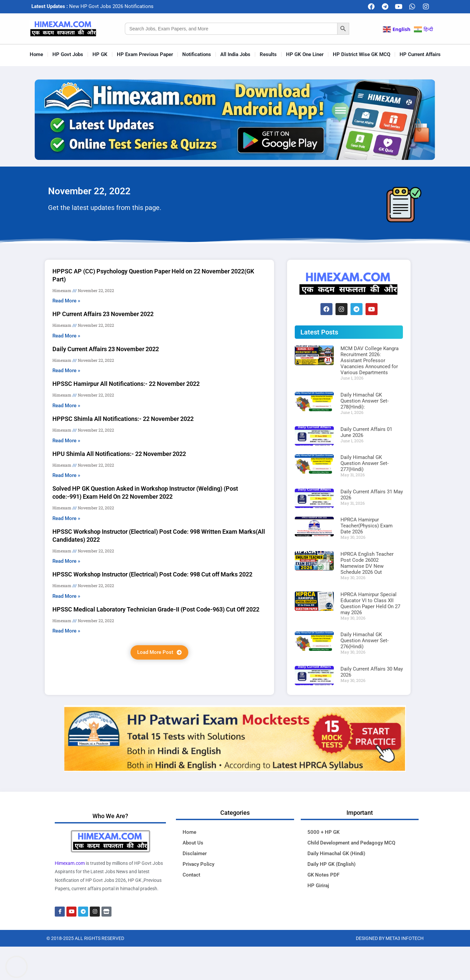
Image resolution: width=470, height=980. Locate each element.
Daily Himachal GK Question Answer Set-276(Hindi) (365, 641)
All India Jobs (235, 54)
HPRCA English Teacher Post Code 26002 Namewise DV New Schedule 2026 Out (367, 563)
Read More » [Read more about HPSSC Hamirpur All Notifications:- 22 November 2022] (66, 406)
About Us (193, 843)
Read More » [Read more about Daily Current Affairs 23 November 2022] (66, 371)
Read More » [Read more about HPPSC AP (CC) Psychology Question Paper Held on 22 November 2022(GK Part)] (66, 301)
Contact (191, 875)
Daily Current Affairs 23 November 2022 (106, 349)
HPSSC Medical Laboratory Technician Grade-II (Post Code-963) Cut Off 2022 (156, 609)
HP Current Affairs (420, 54)
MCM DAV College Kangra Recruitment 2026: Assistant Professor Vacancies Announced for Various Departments (370, 360)
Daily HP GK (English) (331, 864)
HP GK (100, 54)
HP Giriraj (318, 886)
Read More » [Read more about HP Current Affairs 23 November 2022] (66, 336)
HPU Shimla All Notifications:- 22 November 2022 (119, 454)
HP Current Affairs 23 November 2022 (103, 314)
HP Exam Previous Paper (145, 54)
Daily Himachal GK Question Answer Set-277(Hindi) (365, 463)
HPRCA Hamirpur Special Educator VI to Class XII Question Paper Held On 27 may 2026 (370, 603)
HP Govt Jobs (68, 54)
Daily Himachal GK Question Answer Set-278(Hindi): (365, 401)
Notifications (197, 54)
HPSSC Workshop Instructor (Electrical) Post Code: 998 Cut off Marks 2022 (152, 574)
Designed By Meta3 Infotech (390, 938)
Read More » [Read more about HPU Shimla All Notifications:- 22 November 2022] (66, 475)
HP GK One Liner (305, 54)
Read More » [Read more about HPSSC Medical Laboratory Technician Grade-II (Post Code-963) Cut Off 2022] (66, 631)
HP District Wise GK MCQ (362, 54)
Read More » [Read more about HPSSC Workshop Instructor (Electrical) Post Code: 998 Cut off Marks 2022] (66, 596)
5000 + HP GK (323, 832)
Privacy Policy (198, 864)
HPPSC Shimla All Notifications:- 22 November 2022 (123, 419)
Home (36, 54)
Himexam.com (70, 863)
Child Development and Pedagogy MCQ (351, 843)
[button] (159, 652)
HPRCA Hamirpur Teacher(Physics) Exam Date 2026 (367, 526)
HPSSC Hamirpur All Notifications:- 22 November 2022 (126, 384)
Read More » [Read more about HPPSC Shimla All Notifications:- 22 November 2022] (66, 441)
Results (268, 54)
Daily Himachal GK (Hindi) (336, 853)
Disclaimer (195, 853)
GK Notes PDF (323, 875)
